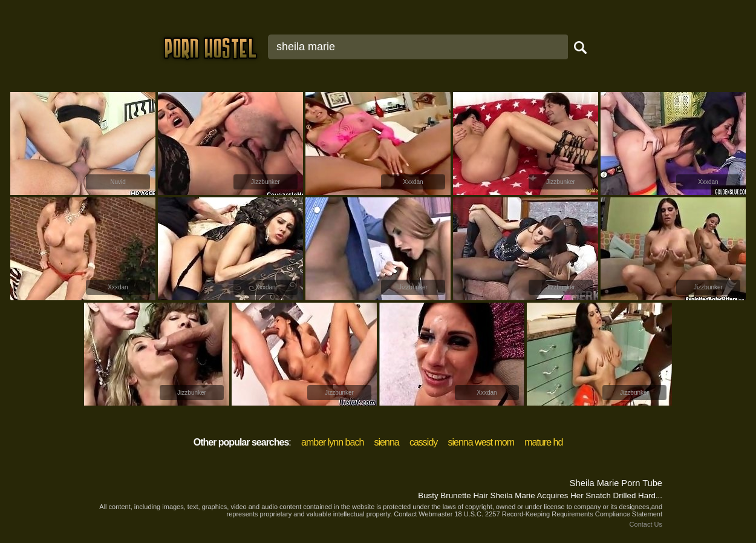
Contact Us (646, 524)
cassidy (423, 442)
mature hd (543, 442)
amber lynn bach (332, 442)
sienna (387, 442)
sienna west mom (481, 442)
